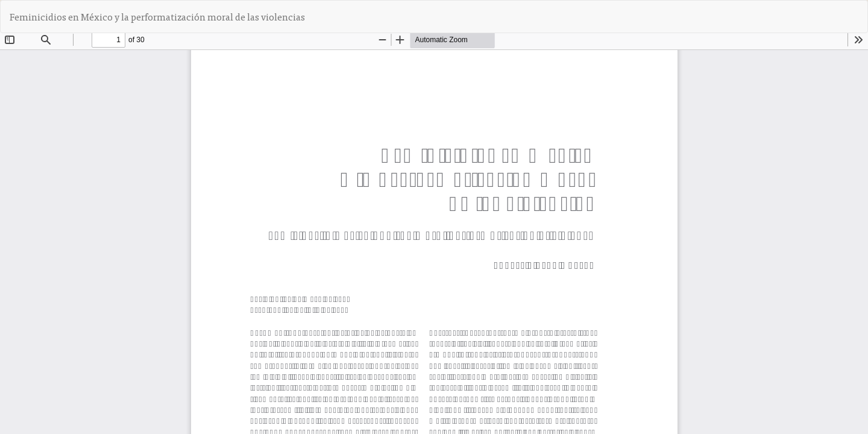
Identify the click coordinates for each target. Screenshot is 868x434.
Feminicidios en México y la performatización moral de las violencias (157, 16)
